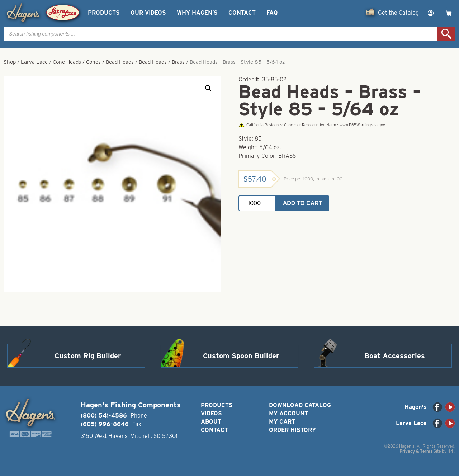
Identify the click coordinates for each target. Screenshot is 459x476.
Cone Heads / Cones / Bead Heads (93, 62)
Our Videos (148, 13)
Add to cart (303, 203)
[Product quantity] (257, 203)
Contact (242, 13)
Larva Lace (34, 62)
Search (446, 34)
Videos (211, 413)
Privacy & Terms (416, 451)
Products (104, 13)
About (211, 422)
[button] (208, 88)
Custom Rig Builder (88, 356)
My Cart (282, 422)
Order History (292, 430)
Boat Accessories (395, 356)
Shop (10, 62)
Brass (178, 62)
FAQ (272, 13)
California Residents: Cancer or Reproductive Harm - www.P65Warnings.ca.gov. (312, 125)
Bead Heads (153, 62)
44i (451, 451)
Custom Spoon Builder (241, 356)
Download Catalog (300, 405)
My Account (288, 413)
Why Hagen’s (197, 13)
